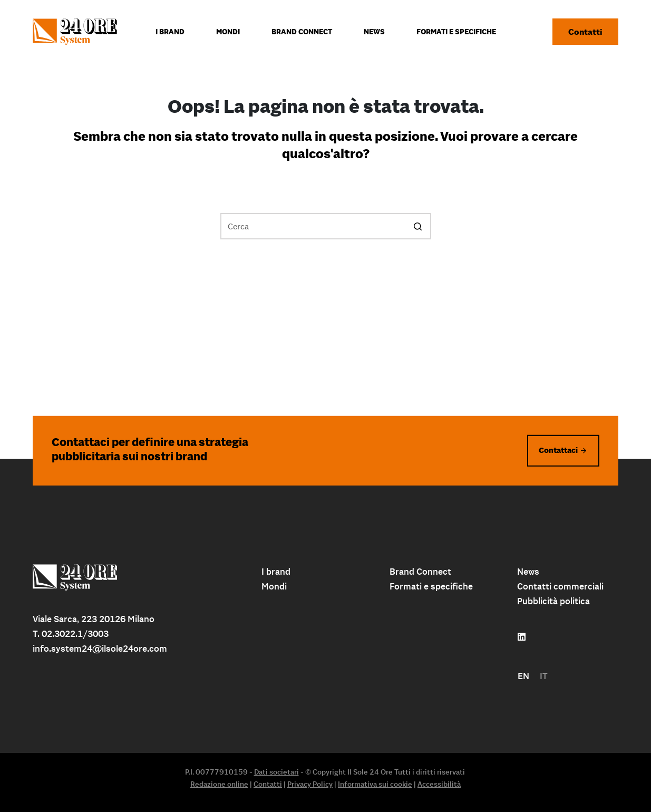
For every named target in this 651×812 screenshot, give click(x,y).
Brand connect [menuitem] (302, 32)
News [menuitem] (374, 32)
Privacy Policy (310, 784)
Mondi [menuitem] (228, 32)
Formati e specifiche (431, 586)
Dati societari (276, 772)
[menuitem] (523, 676)
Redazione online (219, 784)
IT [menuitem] (544, 676)
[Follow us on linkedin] (522, 637)
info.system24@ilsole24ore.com (100, 649)
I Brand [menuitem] (170, 32)
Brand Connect (420, 572)
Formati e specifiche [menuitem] (456, 32)
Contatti (585, 32)
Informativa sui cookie (375, 784)
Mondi (274, 586)
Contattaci (558, 450)
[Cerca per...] (326, 226)
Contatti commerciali (560, 586)
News (528, 572)
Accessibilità (439, 784)
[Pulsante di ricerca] (418, 226)
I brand (276, 572)
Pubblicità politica (553, 601)
